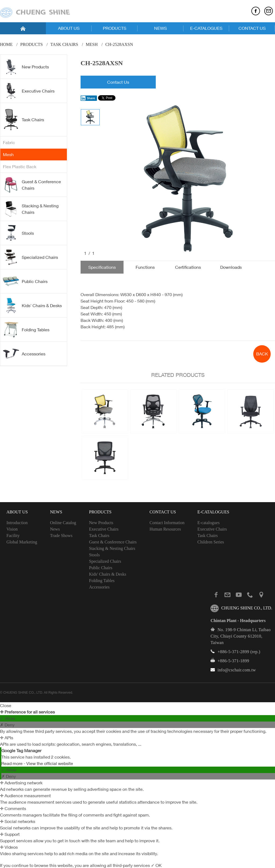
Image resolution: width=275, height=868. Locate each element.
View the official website (50, 763)
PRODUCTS (115, 28)
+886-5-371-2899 (233, 652)
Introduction (17, 523)
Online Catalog (63, 523)
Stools (18, 233)
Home (6, 44)
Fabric (9, 142)
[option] (187, 180)
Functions (145, 267)
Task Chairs (64, 44)
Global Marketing (22, 542)
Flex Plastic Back (20, 167)
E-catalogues (209, 523)
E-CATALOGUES (206, 28)
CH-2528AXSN (119, 44)
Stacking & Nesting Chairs (31, 209)
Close (6, 705)
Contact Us (118, 82)
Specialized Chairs (30, 257)
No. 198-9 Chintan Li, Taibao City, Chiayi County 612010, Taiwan (241, 636)
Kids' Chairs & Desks (32, 306)
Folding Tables (26, 330)
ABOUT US (69, 28)
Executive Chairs (29, 91)
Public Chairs (25, 281)
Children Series (211, 542)
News (55, 529)
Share (88, 98)
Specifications (102, 267)
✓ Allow (8, 718)
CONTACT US (252, 28)
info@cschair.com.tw (237, 670)
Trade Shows (61, 536)
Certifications (188, 267)
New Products (26, 67)
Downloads (231, 267)
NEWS (160, 28)
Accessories (24, 354)
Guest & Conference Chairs (32, 185)
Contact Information (167, 523)
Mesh (92, 44)
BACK (262, 354)
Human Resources (165, 529)
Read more (12, 763)
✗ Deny (7, 725)
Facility (13, 536)
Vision (12, 529)
